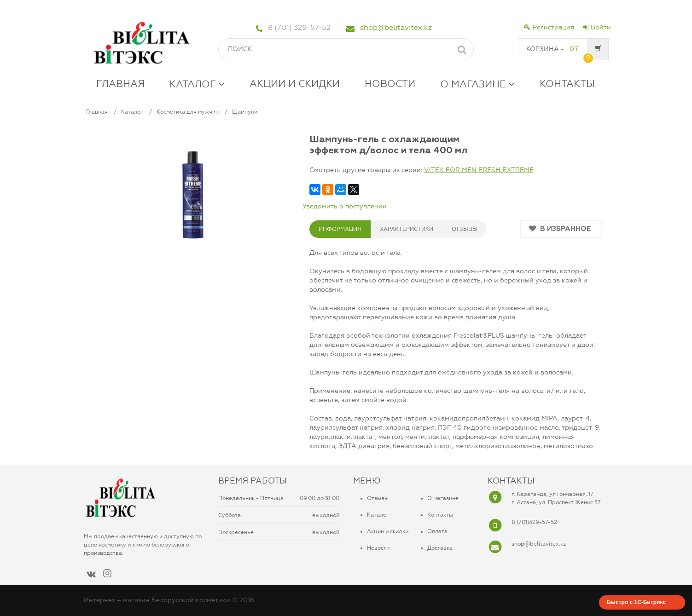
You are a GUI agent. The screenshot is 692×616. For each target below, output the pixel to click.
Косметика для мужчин (188, 112)
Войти (597, 27)
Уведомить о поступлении (345, 206)
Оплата (437, 531)
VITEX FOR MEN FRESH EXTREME (479, 170)
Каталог (132, 112)
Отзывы (378, 498)
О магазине (443, 498)
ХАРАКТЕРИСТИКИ (407, 229)
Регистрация (549, 27)
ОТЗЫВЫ (465, 229)
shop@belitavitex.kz (396, 27)
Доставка (440, 548)
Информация (340, 229)
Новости (378, 548)
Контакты (440, 515)
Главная (97, 112)
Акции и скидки (388, 531)
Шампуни (245, 112)
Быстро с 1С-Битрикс (636, 602)
